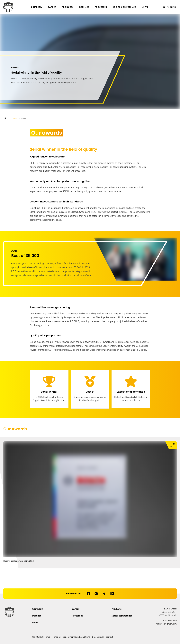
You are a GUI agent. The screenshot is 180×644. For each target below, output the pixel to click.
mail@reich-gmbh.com (166, 624)
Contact (109, 637)
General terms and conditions (76, 637)
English (171, 7)
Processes (101, 7)
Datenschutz (98, 637)
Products (68, 7)
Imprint (57, 637)
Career (52, 7)
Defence (84, 7)
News (145, 7)
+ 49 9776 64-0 (170, 621)
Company (37, 7)
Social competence (124, 7)
